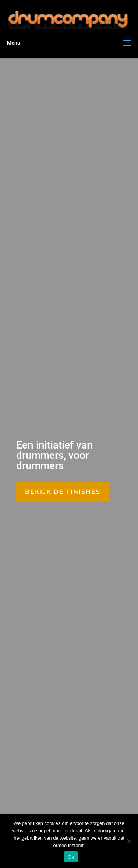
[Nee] (129, 841)
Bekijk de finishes (63, 492)
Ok (71, 857)
